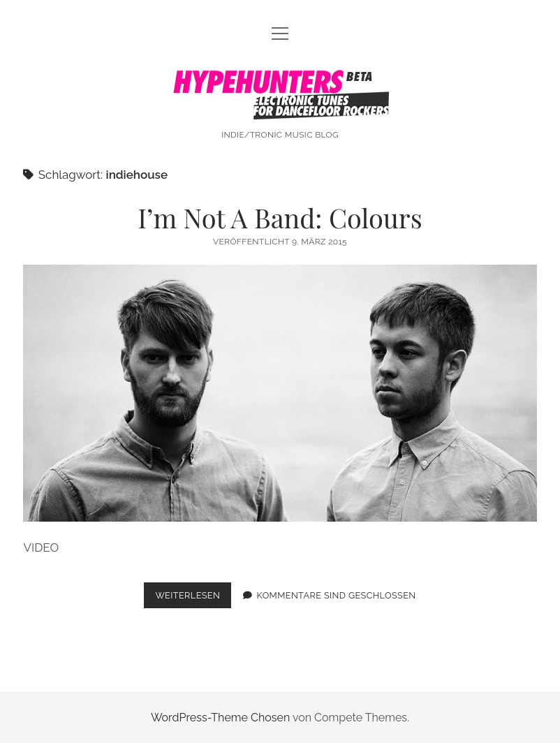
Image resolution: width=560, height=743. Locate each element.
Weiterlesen (193, 598)
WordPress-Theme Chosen (220, 718)
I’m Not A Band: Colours (280, 218)
